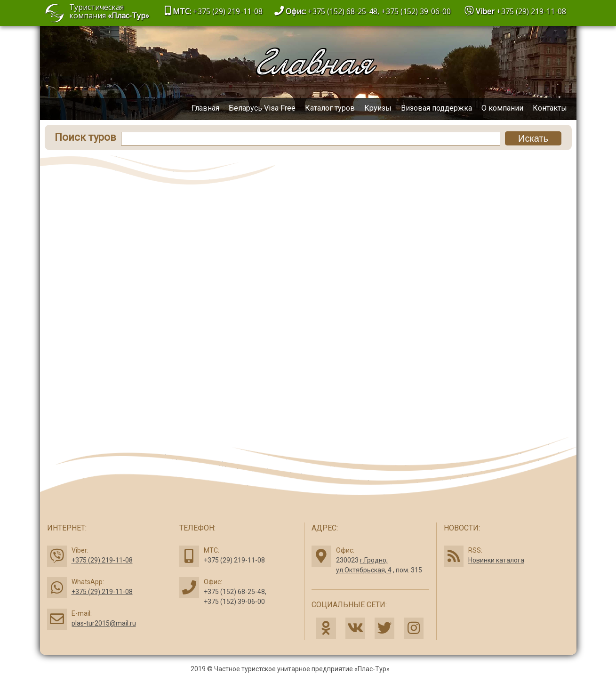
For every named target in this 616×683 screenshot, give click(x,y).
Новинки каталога (496, 560)
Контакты (550, 108)
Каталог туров (330, 108)
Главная (205, 108)
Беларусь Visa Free (262, 108)
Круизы (378, 108)
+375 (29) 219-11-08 (531, 11)
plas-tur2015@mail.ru (104, 623)
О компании (502, 108)
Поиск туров (85, 137)
